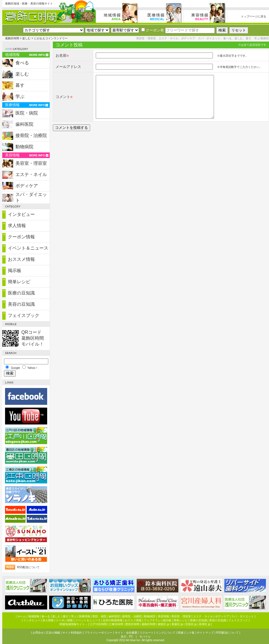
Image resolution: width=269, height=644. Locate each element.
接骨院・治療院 (31, 135)
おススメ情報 (21, 259)
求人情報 (17, 226)
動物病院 (24, 147)
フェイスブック (24, 315)
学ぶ (20, 96)
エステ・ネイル (31, 174)
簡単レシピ (19, 282)
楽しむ (26, 38)
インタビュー (21, 214)
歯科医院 (24, 124)
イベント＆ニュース (28, 248)
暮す (20, 85)
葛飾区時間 (12, 38)
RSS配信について (29, 567)
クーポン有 (153, 30)
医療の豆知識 (21, 293)
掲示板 (15, 270)
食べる (22, 63)
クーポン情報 (21, 237)
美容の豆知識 (21, 304)
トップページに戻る (254, 16)
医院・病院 (27, 113)
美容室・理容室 (31, 163)
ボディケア (27, 186)
